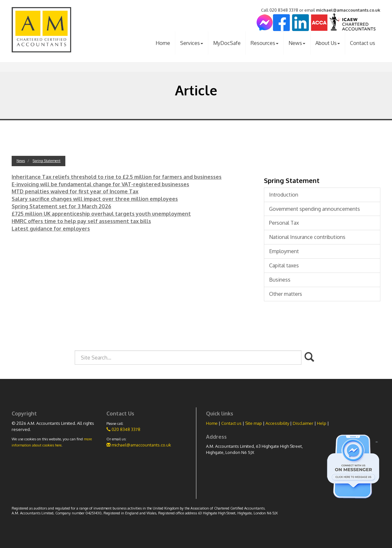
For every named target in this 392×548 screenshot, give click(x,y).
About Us (328, 43)
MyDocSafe (227, 43)
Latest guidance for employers (51, 229)
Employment (284, 251)
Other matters (286, 294)
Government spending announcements (315, 209)
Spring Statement (47, 161)
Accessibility (277, 423)
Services (192, 43)
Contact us (363, 43)
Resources (265, 43)
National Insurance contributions (307, 237)
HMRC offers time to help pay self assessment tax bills (81, 221)
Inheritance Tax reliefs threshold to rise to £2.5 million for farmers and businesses (117, 177)
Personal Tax (284, 223)
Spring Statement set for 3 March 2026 (61, 206)
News (297, 43)
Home (163, 43)
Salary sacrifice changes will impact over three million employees (95, 199)
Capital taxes (284, 265)
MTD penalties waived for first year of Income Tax (75, 191)
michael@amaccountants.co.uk (348, 10)
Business (280, 280)
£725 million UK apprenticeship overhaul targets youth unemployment (101, 214)
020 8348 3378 (123, 429)
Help (322, 423)
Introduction (284, 195)
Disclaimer (303, 423)
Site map (254, 423)
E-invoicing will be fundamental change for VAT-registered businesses (100, 184)
